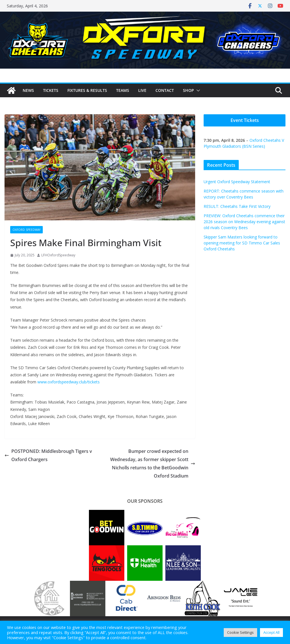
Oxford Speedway (26, 230)
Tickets (51, 90)
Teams (123, 90)
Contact (165, 90)
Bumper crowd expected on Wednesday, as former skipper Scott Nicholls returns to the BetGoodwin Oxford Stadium (153, 463)
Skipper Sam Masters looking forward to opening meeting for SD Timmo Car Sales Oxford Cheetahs (242, 243)
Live (142, 90)
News (28, 90)
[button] (197, 90)
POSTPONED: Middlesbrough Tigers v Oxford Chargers (48, 455)
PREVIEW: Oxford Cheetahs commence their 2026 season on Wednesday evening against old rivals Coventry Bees (244, 222)
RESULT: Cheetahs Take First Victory (237, 206)
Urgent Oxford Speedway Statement (237, 182)
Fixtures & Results (87, 90)
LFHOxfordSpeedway (58, 255)
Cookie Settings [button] (240, 632)
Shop (188, 90)
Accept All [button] (271, 632)
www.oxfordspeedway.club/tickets (69, 382)
